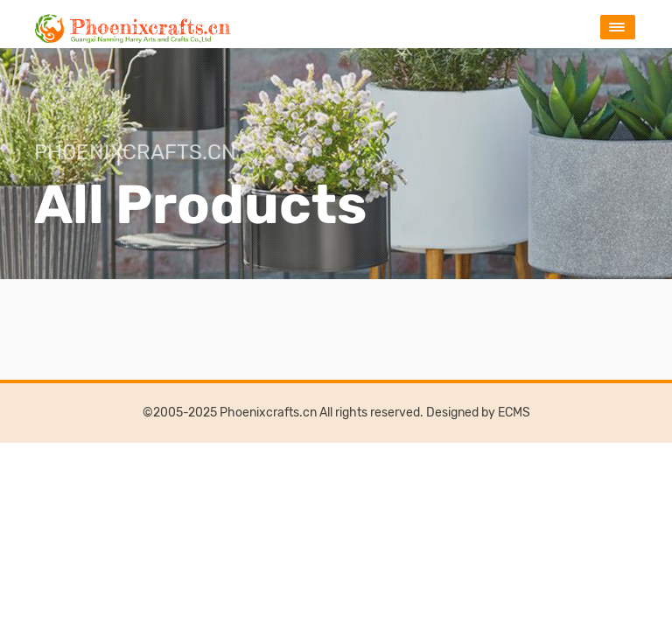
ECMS (514, 413)
